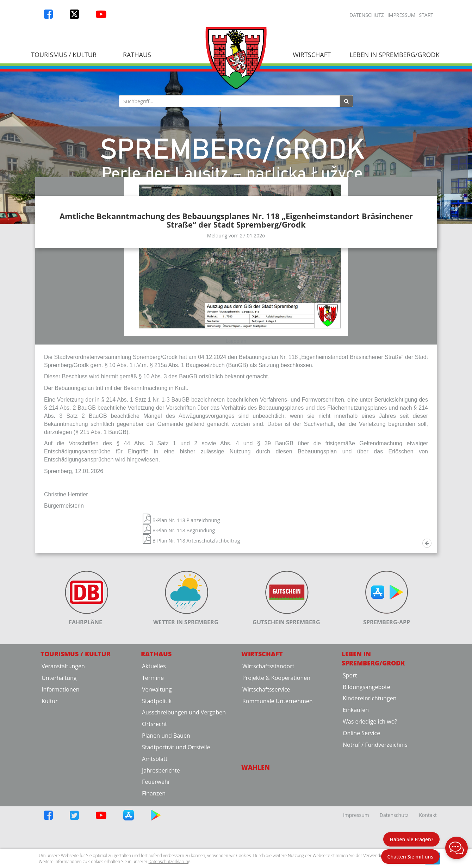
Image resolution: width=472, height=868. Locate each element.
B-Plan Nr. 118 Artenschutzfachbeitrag (191, 612)
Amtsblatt (155, 830)
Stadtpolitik (157, 772)
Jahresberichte (161, 842)
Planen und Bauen (166, 807)
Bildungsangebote (367, 758)
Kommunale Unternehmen (278, 772)
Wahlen (256, 838)
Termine (153, 749)
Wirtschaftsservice (266, 761)
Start (426, 15)
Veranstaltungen (63, 737)
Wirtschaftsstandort (268, 737)
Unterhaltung (59, 749)
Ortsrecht (154, 795)
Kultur (50, 772)
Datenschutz (367, 15)
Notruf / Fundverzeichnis (375, 816)
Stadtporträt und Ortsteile (176, 818)
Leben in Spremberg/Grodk (394, 55)
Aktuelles (154, 737)
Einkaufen (356, 781)
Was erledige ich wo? (370, 793)
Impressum (402, 15)
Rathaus (137, 55)
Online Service (361, 804)
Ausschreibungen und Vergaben (184, 784)
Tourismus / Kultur (64, 55)
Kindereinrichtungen (370, 770)
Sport (350, 746)
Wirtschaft (312, 55)
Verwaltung (157, 761)
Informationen (61, 761)
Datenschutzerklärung (170, 861)
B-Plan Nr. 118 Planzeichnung (181, 592)
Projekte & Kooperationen (276, 749)
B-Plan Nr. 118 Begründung (179, 602)
